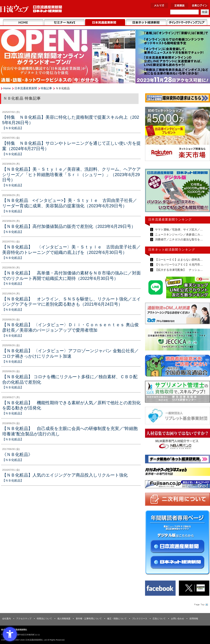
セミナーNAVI (64, 23)
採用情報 (194, 619)
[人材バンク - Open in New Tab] (178, 440)
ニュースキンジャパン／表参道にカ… (178, 234)
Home (23, 23)
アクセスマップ (24, 619)
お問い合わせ (178, 619)
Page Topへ (201, 604)
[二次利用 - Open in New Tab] (178, 500)
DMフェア (187, 23)
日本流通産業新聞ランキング (170, 219)
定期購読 (179, 6)
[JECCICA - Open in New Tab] (178, 340)
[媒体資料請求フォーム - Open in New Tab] (178, 99)
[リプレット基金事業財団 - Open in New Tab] (178, 416)
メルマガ (159, 6)
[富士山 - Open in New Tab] (178, 485)
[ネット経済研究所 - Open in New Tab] (178, 460)
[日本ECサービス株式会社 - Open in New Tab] (178, 288)
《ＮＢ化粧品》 (17, 454)
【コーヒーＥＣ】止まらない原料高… (178, 260)
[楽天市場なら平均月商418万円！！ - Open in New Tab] (178, 135)
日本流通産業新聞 (105, 23)
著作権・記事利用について (89, 619)
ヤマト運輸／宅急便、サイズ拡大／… (178, 230)
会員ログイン (200, 6)
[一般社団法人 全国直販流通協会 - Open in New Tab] (178, 367)
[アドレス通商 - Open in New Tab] (178, 314)
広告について (159, 619)
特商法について (44, 619)
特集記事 (46, 88)
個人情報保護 (64, 619)
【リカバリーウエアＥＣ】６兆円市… (178, 265)
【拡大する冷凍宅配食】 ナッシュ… (178, 270)
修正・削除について (117, 619)
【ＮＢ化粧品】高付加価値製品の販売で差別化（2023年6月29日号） (69, 226)
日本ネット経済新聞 (146, 23)
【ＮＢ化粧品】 (13, 128)
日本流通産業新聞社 (31, 9)
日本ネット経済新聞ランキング (172, 250)
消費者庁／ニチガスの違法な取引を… (178, 239)
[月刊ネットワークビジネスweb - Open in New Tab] (178, 473)
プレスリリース (140, 619)
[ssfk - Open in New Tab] (178, 393)
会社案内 (6, 619)
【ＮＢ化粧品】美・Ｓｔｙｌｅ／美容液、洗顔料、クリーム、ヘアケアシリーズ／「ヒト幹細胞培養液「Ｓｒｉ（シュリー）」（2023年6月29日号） (71, 174)
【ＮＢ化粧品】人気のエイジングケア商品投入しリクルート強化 (65, 475)
